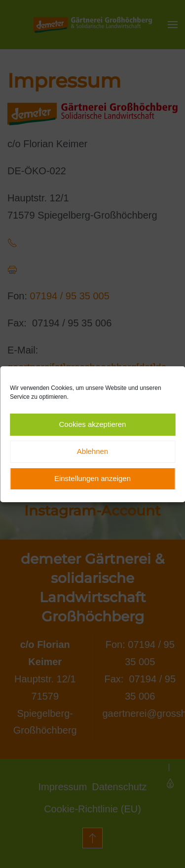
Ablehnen (92, 451)
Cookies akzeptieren (93, 424)
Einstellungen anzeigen (92, 478)
